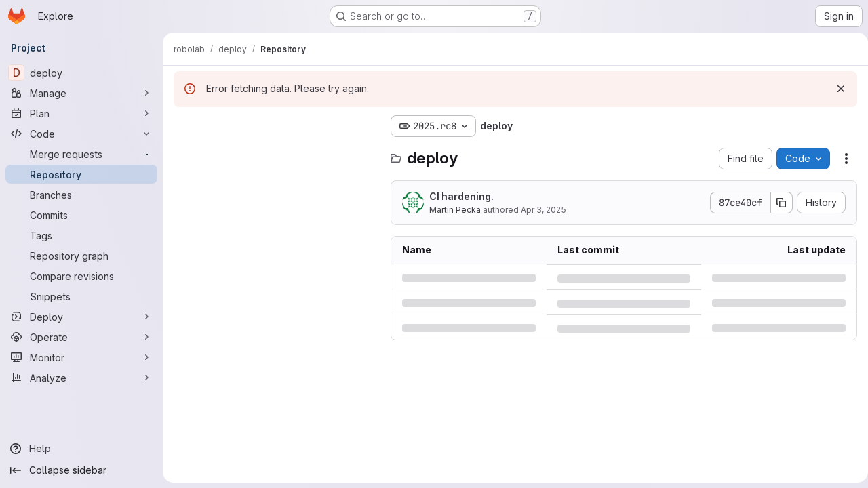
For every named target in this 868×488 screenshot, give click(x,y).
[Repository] (81, 174)
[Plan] (81, 113)
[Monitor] (81, 357)
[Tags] (81, 235)
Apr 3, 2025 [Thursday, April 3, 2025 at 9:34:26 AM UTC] (544, 210)
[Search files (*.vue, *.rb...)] (275, 153)
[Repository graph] (81, 256)
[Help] (81, 449)
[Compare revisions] (81, 276)
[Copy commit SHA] (776, 203)
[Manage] (81, 93)
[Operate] (81, 337)
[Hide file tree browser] (184, 126)
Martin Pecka (455, 210)
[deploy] (81, 73)
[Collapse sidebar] (81, 470)
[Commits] (81, 215)
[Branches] (81, 195)
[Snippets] (81, 296)
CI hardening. (461, 196)
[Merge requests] (81, 154)
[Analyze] (81, 378)
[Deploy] (81, 317)
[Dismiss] (835, 89)
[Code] (81, 134)
